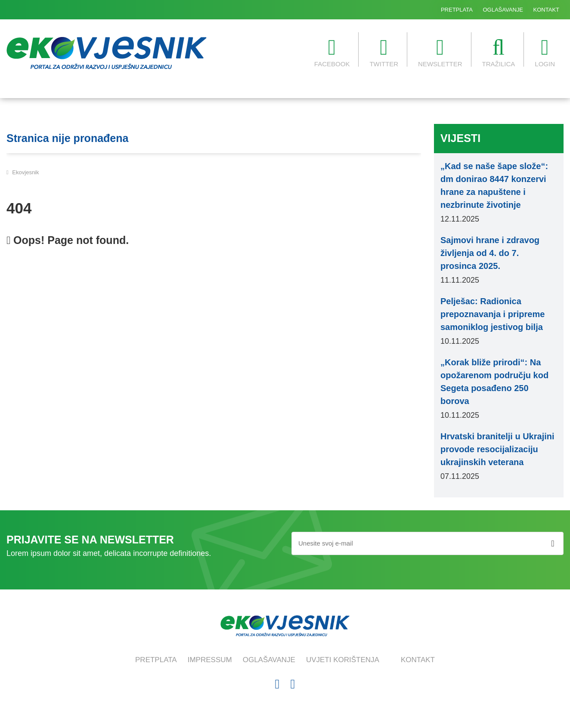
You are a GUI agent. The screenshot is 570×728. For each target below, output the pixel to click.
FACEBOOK (332, 52)
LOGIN (545, 52)
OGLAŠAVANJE (503, 10)
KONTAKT (546, 10)
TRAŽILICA (499, 52)
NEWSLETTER (440, 52)
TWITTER (384, 52)
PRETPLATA (457, 10)
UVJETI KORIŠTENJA (343, 660)
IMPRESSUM (210, 660)
